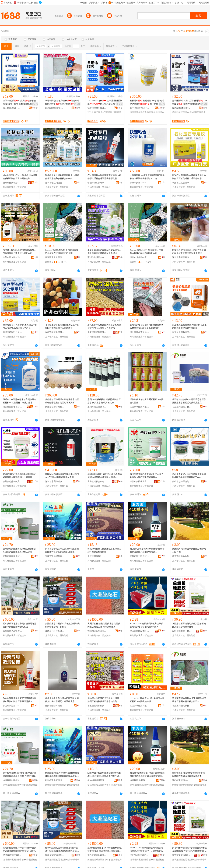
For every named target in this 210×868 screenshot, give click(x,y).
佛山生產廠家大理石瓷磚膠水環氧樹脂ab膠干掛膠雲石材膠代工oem (189, 476)
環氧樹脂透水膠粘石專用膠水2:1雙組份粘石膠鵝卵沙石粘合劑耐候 (62, 177)
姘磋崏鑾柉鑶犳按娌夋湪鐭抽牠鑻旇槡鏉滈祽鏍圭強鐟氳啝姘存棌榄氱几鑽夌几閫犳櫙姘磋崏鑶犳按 (62, 775)
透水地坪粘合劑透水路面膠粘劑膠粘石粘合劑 (189, 550)
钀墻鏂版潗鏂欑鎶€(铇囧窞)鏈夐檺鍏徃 (182, 108)
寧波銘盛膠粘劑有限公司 (139, 631)
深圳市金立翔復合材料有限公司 (55, 183)
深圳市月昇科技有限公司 (139, 257)
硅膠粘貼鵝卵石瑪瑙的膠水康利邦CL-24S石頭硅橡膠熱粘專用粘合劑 (63, 476)
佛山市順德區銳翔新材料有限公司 (182, 482)
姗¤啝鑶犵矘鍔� (197, 112)
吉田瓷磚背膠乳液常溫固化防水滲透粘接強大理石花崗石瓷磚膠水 (147, 476)
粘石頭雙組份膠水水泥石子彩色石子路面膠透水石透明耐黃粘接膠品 (189, 401)
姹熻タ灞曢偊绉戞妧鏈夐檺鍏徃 (55, 855)
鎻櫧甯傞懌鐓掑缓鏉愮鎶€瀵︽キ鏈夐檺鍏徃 (55, 108)
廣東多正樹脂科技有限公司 (182, 332)
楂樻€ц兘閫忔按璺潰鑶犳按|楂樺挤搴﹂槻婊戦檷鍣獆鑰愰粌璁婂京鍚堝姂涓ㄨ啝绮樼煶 (62, 849)
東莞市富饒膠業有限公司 (55, 556)
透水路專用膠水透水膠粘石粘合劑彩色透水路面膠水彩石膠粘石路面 (20, 550)
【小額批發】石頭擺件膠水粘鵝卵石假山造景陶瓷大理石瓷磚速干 (62, 326)
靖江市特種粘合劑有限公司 (182, 556)
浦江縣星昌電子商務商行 (139, 332)
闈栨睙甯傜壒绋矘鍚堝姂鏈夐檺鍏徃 (182, 780)
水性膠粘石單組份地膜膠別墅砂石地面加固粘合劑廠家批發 (189, 625)
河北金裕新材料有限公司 (55, 407)
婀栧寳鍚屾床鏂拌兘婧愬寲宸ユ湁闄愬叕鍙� (97, 855)
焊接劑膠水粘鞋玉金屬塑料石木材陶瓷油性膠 (147, 401)
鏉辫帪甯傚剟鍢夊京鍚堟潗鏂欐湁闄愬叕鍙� (12, 780)
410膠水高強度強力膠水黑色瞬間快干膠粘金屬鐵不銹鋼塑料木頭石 (147, 550)
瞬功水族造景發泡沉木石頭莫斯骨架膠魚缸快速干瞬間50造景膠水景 (62, 700)
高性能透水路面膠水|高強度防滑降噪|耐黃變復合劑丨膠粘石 (62, 625)
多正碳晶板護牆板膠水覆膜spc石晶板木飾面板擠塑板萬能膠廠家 (189, 326)
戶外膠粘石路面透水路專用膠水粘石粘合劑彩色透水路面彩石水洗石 (62, 401)
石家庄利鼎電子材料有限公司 (182, 407)
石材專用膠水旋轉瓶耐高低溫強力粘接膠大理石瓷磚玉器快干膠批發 (104, 177)
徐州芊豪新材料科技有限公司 (139, 183)
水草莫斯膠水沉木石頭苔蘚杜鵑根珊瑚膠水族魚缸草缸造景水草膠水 (62, 550)
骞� (35, 108)
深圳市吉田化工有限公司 (139, 482)
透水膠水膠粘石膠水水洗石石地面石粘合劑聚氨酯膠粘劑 (104, 550)
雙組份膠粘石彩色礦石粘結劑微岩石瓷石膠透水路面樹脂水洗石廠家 (20, 476)
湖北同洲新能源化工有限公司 (97, 631)
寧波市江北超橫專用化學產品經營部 (182, 183)
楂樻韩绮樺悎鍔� (138, 112)
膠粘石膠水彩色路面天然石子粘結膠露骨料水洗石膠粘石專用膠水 (104, 326)
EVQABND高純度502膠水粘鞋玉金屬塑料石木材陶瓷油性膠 (147, 700)
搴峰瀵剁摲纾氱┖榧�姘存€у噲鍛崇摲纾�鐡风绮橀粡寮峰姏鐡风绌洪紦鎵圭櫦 (62, 102)
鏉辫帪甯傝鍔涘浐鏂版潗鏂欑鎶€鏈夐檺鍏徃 (139, 780)
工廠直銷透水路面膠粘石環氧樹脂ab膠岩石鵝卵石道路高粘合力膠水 (104, 252)
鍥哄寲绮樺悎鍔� (156, 112)
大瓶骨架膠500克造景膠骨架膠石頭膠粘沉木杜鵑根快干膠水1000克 (147, 177)
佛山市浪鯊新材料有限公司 (97, 183)
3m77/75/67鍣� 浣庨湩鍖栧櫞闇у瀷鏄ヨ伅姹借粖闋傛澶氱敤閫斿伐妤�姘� (105, 102)
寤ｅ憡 (35, 104)
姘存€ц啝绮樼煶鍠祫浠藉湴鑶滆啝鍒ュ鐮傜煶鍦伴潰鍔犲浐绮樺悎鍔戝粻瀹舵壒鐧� (189, 849)
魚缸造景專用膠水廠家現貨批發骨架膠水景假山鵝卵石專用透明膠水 (20, 700)
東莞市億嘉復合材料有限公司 (12, 556)
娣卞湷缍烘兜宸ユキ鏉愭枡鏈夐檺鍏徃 (97, 108)
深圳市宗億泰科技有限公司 (182, 257)
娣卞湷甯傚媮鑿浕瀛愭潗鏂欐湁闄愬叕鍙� (182, 855)
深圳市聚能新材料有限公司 (55, 332)
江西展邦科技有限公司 (55, 631)
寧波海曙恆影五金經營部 (12, 332)
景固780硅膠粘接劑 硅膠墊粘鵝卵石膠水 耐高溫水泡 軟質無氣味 (104, 401)
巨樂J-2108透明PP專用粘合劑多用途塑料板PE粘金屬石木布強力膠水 (19, 401)
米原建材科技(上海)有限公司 (97, 556)
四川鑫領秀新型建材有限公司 (12, 631)
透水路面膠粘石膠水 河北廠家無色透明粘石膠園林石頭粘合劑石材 (189, 700)
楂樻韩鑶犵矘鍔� (181, 112)
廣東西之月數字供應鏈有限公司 (55, 257)
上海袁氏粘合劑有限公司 (97, 482)
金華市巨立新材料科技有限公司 (12, 257)
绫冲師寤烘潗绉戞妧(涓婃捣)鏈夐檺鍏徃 (97, 780)
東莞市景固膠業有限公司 (97, 407)
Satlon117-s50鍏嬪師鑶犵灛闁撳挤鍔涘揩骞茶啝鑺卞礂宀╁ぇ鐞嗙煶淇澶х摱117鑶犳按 (146, 849)
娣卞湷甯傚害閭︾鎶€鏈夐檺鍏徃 (139, 108)
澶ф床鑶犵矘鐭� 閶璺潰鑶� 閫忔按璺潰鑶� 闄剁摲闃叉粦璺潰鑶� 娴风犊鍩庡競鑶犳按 (105, 849)
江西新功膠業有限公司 (139, 407)
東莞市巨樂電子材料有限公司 (12, 407)
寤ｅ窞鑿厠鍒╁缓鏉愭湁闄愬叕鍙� (12, 108)
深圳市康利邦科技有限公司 (55, 482)
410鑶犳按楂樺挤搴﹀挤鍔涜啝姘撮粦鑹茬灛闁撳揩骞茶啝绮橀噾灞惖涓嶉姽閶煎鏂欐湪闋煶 (147, 775)
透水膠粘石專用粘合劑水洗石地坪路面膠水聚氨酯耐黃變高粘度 (20, 625)
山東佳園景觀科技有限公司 (97, 332)
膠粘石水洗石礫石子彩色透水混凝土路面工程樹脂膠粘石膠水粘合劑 (104, 700)
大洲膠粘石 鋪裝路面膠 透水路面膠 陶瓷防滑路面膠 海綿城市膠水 (104, 625)
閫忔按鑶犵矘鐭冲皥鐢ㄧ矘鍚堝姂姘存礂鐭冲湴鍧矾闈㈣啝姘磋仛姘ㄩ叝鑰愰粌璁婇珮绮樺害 (20, 849)
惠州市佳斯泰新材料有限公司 (12, 183)
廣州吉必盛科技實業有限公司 (12, 482)
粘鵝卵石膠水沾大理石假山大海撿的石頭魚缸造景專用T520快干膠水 (189, 252)
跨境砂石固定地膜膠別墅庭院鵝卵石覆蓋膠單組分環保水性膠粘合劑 (20, 252)
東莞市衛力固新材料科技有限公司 (139, 556)
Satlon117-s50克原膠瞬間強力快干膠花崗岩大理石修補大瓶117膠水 (146, 625)
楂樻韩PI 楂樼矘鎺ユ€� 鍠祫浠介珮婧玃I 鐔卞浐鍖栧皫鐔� (147, 102)
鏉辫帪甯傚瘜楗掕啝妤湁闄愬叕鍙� (55, 780)
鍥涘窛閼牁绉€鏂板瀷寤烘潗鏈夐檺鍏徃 (12, 855)
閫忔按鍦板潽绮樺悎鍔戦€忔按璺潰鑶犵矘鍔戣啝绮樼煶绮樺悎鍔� (189, 775)
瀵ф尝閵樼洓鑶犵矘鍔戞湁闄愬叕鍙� (139, 855)
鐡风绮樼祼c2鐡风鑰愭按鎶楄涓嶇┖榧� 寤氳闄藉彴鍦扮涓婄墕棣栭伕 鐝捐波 (20, 102)
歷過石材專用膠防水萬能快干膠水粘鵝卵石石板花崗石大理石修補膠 (189, 177)
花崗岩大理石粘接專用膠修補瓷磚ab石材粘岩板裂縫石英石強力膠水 (147, 326)
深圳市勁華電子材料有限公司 (182, 631)
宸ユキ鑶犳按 (94, 112)
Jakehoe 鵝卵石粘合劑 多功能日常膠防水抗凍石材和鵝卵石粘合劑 (62, 252)
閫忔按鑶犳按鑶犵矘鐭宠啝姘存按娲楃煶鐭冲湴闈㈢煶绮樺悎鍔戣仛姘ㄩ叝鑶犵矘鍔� (104, 775)
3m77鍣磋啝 (106, 112)
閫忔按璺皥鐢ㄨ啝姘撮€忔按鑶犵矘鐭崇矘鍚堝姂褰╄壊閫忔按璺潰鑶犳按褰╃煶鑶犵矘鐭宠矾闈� (20, 775)
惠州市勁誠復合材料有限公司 (97, 257)
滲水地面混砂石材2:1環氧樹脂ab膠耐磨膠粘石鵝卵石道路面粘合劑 (20, 177)
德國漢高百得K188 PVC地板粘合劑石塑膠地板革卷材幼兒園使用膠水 (105, 476)
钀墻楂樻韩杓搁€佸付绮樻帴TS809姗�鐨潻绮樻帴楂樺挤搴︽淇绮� (190, 102)
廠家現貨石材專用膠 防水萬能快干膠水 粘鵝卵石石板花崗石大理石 (20, 326)
